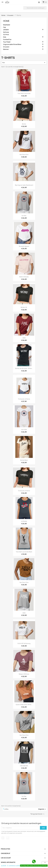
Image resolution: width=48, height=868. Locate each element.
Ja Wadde (24, 521)
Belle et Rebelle (24, 277)
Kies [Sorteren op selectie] (24, 63)
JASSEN (6, 30)
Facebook (3, 838)
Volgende (42, 809)
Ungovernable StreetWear (12, 44)
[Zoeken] (35, 8)
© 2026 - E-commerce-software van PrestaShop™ (17, 866)
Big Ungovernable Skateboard (24, 185)
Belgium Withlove (24, 674)
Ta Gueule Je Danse (24, 399)
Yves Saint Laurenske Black (24, 552)
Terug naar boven (38, 814)
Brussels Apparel (24, 246)
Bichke (24, 124)
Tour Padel (7, 42)
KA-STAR (24, 430)
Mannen (6, 49)
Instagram (8, 838)
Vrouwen (6, 47)
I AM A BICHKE (24, 766)
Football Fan (7, 40)
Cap (4, 27)
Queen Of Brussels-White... (24, 705)
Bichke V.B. (24, 307)
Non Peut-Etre (24, 155)
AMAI (24, 338)
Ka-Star (24, 216)
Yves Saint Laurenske (24, 93)
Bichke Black (24, 460)
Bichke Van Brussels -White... (24, 368)
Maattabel (7, 25)
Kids (5, 37)
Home (6, 21)
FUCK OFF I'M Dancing (24, 643)
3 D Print (6, 35)
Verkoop (6, 32)
